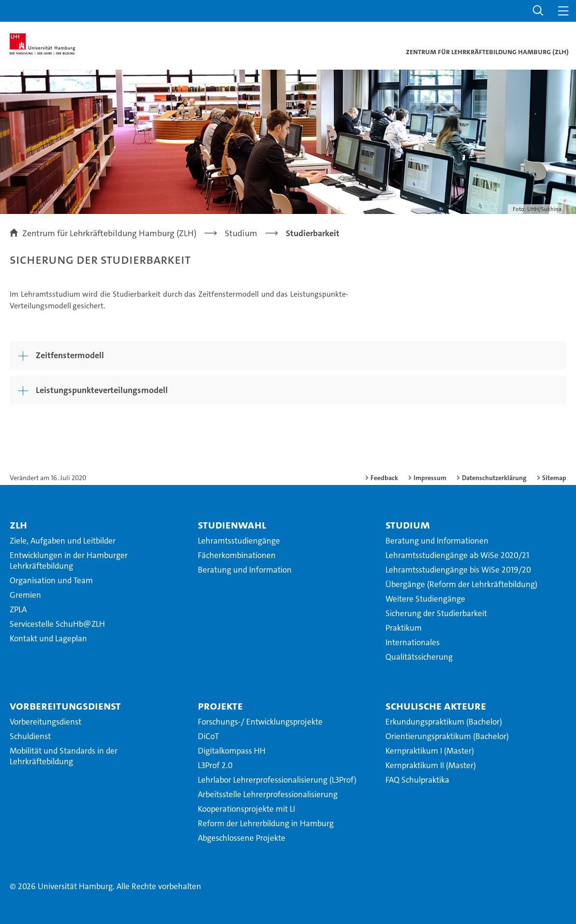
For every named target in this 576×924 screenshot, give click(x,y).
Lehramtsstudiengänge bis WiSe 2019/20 (458, 570)
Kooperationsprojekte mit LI (246, 809)
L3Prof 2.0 (215, 765)
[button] (538, 11)
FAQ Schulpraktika (417, 780)
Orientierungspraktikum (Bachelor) (447, 736)
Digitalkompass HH (232, 751)
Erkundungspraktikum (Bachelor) (444, 722)
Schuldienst (30, 736)
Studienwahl (232, 525)
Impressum (430, 478)
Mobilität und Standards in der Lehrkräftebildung (64, 756)
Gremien (25, 595)
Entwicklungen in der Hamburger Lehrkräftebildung (69, 560)
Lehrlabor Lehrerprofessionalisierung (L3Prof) (277, 780)
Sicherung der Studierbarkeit (436, 613)
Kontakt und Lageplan (48, 638)
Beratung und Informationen (437, 541)
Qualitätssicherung (419, 657)
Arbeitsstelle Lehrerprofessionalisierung (268, 794)
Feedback (384, 478)
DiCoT (208, 736)
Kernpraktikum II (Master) (431, 765)
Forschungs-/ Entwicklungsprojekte (260, 722)
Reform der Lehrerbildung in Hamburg (266, 823)
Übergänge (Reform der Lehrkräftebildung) (461, 584)
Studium (408, 525)
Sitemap (554, 478)
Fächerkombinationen (237, 555)
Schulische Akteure (436, 706)
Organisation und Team (51, 580)
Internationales (413, 642)
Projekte (220, 706)
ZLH (18, 525)
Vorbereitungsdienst (65, 706)
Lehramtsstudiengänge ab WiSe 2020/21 (457, 555)
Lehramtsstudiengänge (239, 541)
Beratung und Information (245, 570)
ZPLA (18, 609)
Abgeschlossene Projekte (242, 838)
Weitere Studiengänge (425, 599)
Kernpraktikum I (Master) (430, 751)
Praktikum (404, 628)
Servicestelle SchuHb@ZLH (57, 624)
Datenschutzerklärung (494, 478)
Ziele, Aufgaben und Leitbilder (63, 541)
